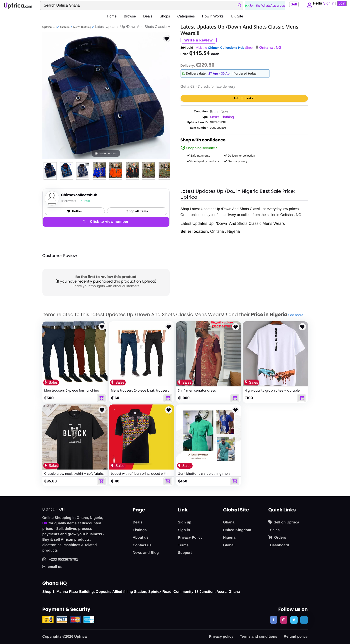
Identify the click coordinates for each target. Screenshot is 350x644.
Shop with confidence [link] (203, 141)
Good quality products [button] (203, 161)
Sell (292, 4)
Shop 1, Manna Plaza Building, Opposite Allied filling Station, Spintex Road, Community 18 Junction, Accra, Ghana (141, 592)
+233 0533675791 (60, 560)
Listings (140, 530)
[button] (308, 5)
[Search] (141, 5)
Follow (75, 211)
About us (141, 538)
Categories (186, 16)
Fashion (65, 27)
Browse (130, 16)
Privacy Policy (190, 538)
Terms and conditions (258, 637)
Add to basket (244, 98)
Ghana (229, 522)
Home (112, 16)
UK (45, 523)
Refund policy (296, 637)
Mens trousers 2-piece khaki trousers (140, 390)
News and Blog (146, 553)
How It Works (213, 16)
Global (229, 545)
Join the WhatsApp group (263, 5)
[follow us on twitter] (294, 620)
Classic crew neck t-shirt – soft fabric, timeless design (74, 476)
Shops (165, 16)
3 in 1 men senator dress (197, 390)
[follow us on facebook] (274, 620)
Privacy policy (221, 637)
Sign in (184, 530)
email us (52, 567)
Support (185, 553)
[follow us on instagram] (284, 620)
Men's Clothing (82, 27)
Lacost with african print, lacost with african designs (139, 476)
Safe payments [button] (198, 156)
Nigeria (229, 538)
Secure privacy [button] (236, 161)
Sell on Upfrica (284, 522)
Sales (275, 530)
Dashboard (280, 545)
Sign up (185, 522)
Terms (183, 545)
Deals (148, 16)
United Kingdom (237, 530)
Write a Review (199, 40)
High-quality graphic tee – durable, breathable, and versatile (272, 392)
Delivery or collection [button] (240, 156)
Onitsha (267, 48)
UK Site (237, 16)
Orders (277, 537)
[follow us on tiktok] (304, 620)
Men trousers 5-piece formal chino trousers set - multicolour (72, 392)
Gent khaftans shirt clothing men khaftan (204, 476)
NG (279, 48)
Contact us (142, 545)
